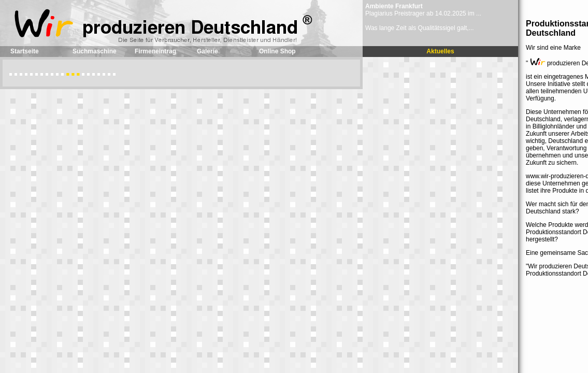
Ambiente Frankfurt (394, 6)
